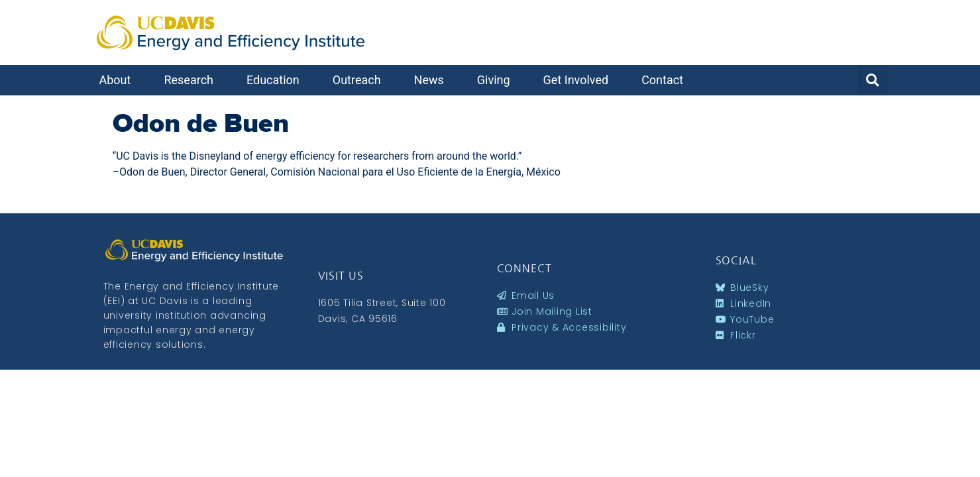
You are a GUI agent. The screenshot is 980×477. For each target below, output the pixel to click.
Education (276, 80)
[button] (873, 80)
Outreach (360, 80)
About (119, 80)
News (432, 80)
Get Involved (579, 80)
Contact (666, 80)
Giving (497, 80)
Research (192, 80)
